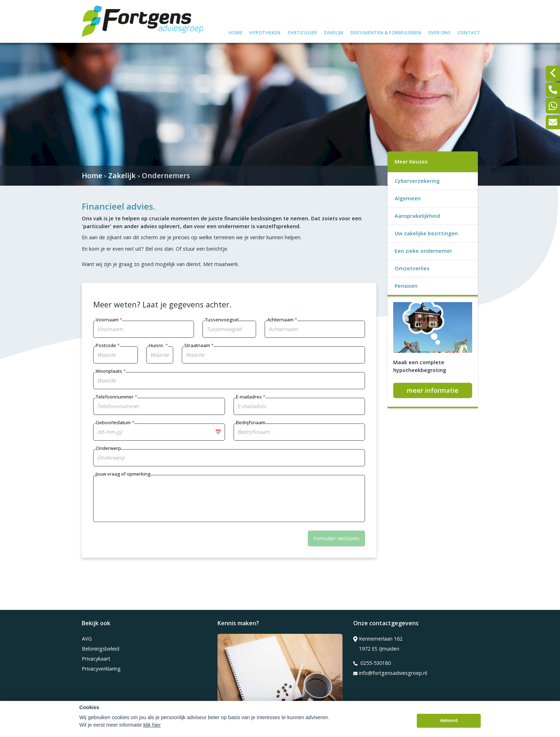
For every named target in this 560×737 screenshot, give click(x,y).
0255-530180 (372, 663)
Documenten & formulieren (386, 32)
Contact (469, 32)
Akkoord (449, 721)
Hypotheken (265, 32)
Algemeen (408, 198)
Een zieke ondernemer (423, 251)
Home (236, 32)
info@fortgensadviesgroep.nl (390, 673)
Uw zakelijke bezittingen (426, 233)
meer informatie (433, 390)
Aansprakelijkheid (417, 216)
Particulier (302, 32)
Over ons (439, 32)
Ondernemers (166, 176)
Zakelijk (334, 32)
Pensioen (406, 286)
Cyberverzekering (417, 181)
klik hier (152, 725)
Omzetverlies (412, 268)
